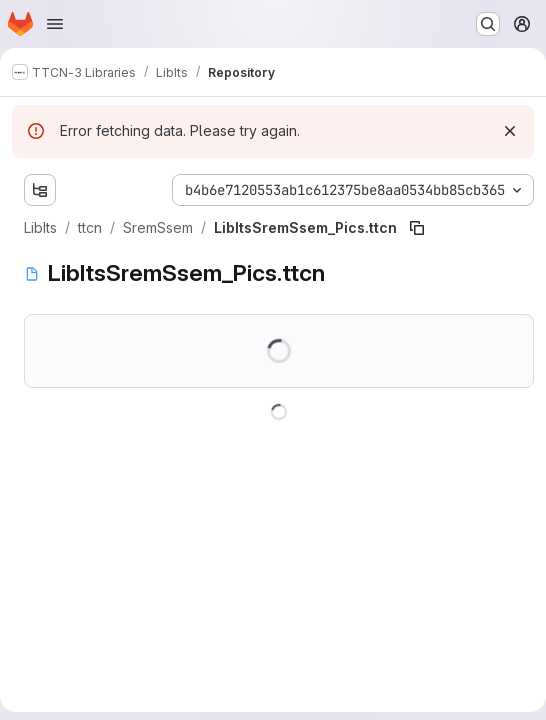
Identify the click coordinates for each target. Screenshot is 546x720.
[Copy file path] (417, 228)
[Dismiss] (510, 131)
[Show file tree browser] (40, 190)
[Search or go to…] (488, 24)
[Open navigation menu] (55, 24)
